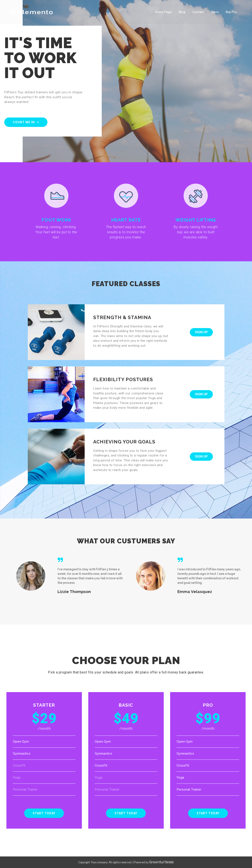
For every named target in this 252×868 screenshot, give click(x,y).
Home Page (163, 12)
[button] (26, 122)
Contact (198, 12)
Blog (182, 12)
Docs (215, 12)
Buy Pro (231, 12)
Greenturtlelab (161, 862)
